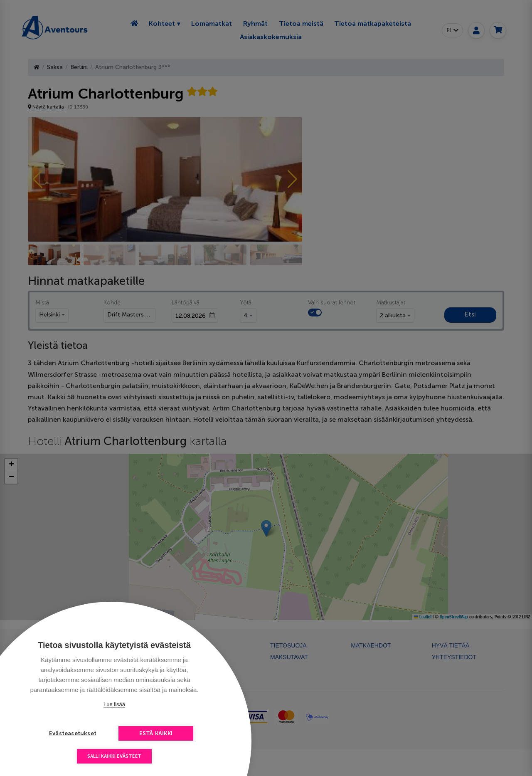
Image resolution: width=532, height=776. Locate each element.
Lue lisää (114, 704)
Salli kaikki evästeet (114, 756)
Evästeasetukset (73, 733)
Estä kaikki (156, 733)
